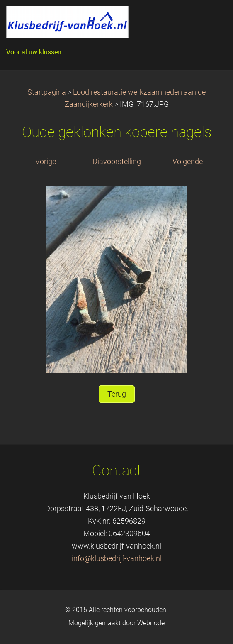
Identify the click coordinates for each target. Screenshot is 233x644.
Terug (117, 394)
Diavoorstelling (117, 162)
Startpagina (47, 92)
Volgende (188, 162)
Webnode (151, 623)
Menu (210, 19)
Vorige (46, 162)
